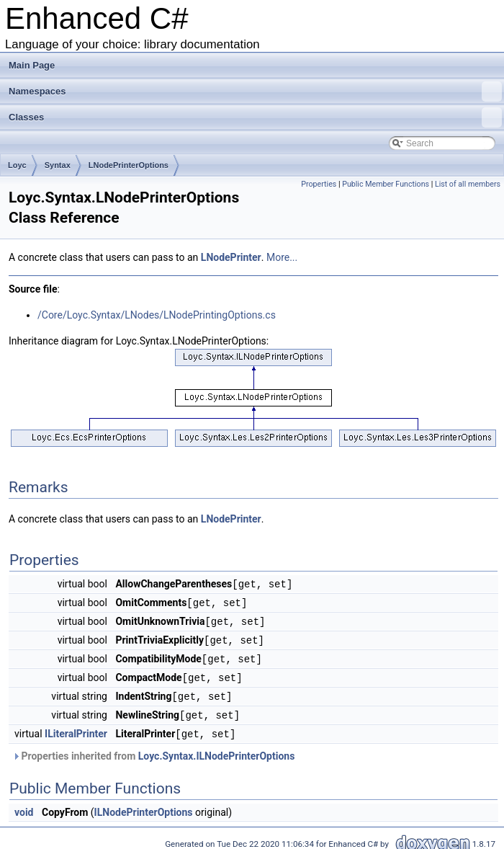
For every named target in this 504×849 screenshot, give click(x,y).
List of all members (468, 184)
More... (282, 257)
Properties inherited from (153, 750)
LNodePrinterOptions (129, 165)
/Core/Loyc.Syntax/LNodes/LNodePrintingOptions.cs (157, 315)
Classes (255, 117)
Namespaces (255, 92)
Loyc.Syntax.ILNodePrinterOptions (217, 750)
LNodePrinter (231, 257)
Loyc (17, 165)
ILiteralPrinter (76, 728)
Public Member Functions (386, 184)
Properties (319, 184)
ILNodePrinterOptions (144, 806)
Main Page (32, 65)
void (24, 806)
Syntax (58, 165)
